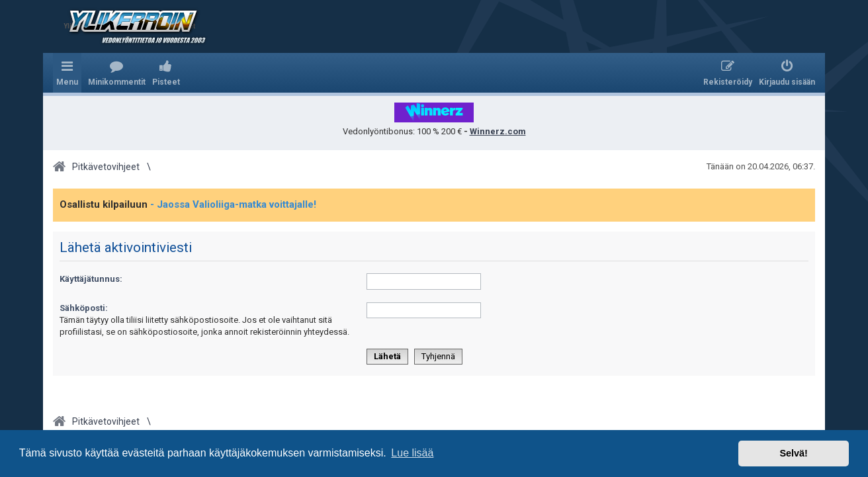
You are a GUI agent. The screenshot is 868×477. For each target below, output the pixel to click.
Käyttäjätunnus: (91, 279)
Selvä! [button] (793, 453)
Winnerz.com (498, 131)
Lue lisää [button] (412, 453)
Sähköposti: (84, 308)
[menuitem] (117, 73)
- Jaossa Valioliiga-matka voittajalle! (233, 204)
